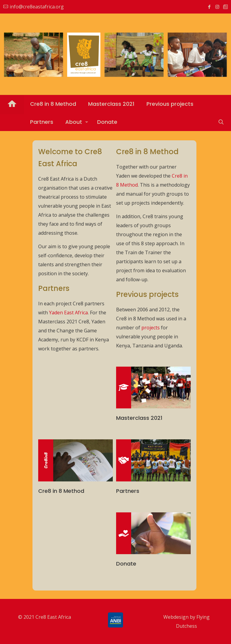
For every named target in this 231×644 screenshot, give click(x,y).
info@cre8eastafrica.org (37, 7)
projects (151, 328)
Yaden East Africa (68, 313)
